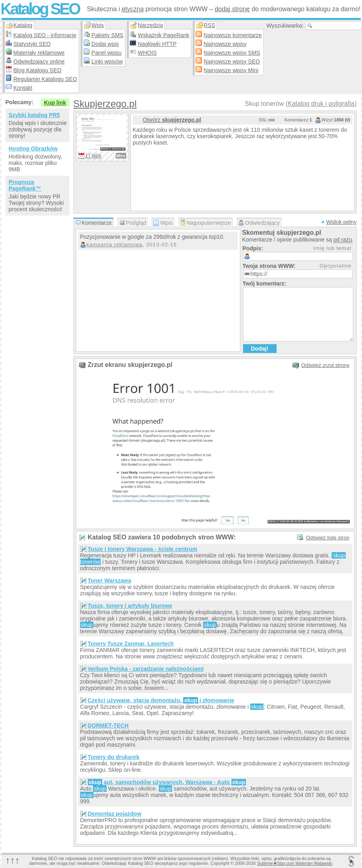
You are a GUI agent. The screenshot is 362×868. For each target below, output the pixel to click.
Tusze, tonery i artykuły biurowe (130, 606)
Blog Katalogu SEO (38, 70)
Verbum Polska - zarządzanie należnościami (146, 669)
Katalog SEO (40, 9)
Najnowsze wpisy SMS (232, 53)
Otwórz (172, 120)
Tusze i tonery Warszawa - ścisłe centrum (143, 549)
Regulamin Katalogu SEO (45, 79)
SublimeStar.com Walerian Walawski (295, 863)
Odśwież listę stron (327, 538)
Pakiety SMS (107, 35)
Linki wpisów (107, 61)
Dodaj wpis (105, 44)
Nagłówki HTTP (157, 44)
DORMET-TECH (108, 725)
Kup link (55, 103)
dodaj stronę (232, 9)
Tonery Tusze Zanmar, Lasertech (131, 644)
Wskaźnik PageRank (163, 35)
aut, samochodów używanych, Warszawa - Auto (167, 782)
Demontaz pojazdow (115, 814)
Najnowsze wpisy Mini (231, 70)
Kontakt (23, 88)
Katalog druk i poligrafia (321, 104)
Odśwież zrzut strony (325, 365)
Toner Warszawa (110, 581)
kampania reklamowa (115, 245)
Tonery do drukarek (114, 757)
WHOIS (147, 53)
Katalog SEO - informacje (45, 35)
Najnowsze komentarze (233, 35)
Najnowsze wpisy (225, 44)
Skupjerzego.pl (105, 104)
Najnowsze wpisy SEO (232, 61)
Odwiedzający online (39, 61)
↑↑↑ (13, 860)
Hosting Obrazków (33, 149)
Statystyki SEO (32, 44)
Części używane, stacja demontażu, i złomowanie (161, 700)
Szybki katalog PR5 (34, 115)
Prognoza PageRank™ (25, 185)
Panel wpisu (107, 53)
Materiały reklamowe (39, 53)
